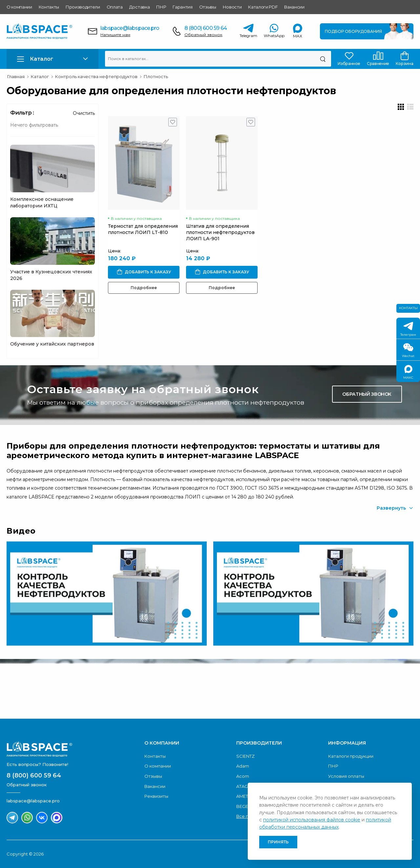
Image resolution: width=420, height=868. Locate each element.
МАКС (408, 372)
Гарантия (182, 7)
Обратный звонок (203, 35)
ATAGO (244, 786)
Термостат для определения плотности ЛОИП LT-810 (143, 229)
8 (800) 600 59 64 (206, 28)
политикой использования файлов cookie (312, 820)
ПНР (161, 7)
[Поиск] (323, 59)
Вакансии (294, 7)
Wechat (408, 351)
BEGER (244, 806)
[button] (52, 59)
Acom (243, 776)
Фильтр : (22, 113)
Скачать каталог (366, 688)
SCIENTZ (245, 756)
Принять (278, 842)
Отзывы (208, 7)
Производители (83, 7)
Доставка (139, 7)
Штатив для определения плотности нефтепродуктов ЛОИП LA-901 (220, 232)
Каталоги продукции (351, 756)
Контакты (49, 7)
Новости (232, 7)
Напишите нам (115, 35)
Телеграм (408, 329)
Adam (243, 766)
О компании (19, 7)
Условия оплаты (346, 776)
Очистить (84, 113)
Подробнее (144, 288)
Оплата (115, 7)
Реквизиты (156, 796)
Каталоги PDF (263, 7)
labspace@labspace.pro (130, 28)
